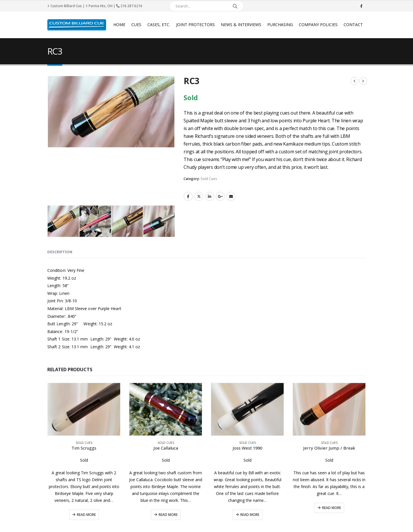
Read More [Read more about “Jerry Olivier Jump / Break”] (332, 473)
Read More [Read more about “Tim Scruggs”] (86, 480)
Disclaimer (118, 519)
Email (231, 196)
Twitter (199, 196)
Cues (136, 25)
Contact (353, 25)
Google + (220, 196)
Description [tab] (60, 217)
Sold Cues (209, 179)
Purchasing (280, 25)
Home (119, 25)
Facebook (188, 196)
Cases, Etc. (159, 25)
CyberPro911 (356, 519)
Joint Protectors (195, 25)
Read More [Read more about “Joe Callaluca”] (168, 480)
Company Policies (318, 25)
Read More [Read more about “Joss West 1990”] (250, 480)
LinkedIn (210, 196)
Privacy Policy (141, 519)
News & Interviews (241, 25)
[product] (84, 374)
